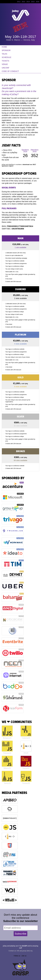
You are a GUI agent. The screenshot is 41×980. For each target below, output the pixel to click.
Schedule (7, 57)
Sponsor (6, 50)
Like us (24, 956)
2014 (28, 2)
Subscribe (20, 934)
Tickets (5, 61)
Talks (4, 54)
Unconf (5, 68)
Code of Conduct (10, 71)
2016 (38, 2)
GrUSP (25, 946)
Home (4, 47)
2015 (33, 2)
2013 (23, 2)
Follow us (17, 956)
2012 (19, 2)
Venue (5, 64)
